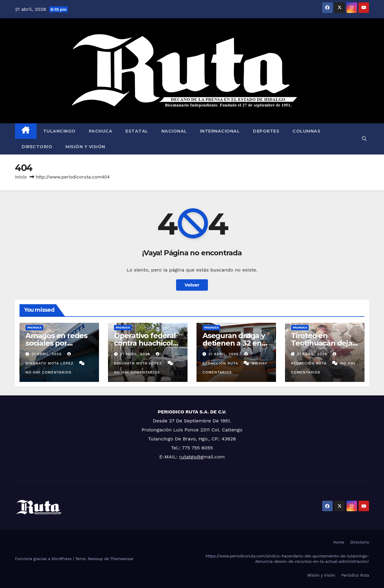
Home (339, 542)
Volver (192, 285)
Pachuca (101, 131)
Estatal (137, 131)
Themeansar (122, 559)
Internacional (220, 131)
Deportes (266, 131)
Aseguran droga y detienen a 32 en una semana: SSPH (235, 343)
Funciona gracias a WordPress (44, 559)
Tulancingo (59, 131)
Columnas (306, 131)
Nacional (174, 131)
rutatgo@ (190, 457)
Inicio (21, 177)
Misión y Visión (85, 147)
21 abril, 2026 (47, 354)
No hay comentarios (48, 372)
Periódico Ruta (355, 575)
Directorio (37, 147)
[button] (364, 139)
